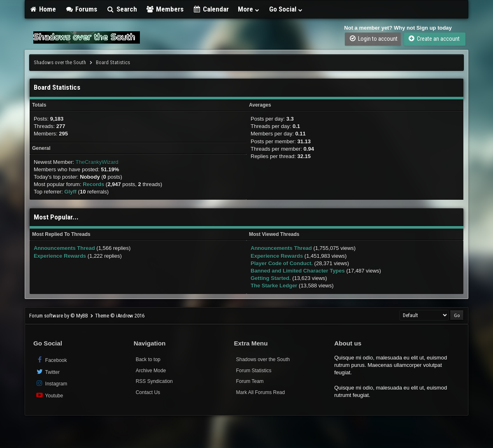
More (249, 9)
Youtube (49, 395)
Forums (81, 9)
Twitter (48, 372)
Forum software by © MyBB (59, 316)
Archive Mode (151, 371)
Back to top (148, 359)
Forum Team (250, 381)
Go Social (286, 9)
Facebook (51, 360)
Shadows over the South (60, 62)
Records (93, 184)
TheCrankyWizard (97, 162)
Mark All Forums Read (260, 392)
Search (122, 9)
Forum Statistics (253, 371)
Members (165, 9)
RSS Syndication (154, 381)
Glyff (70, 192)
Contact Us (148, 392)
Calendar (211, 9)
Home (43, 9)
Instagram (51, 383)
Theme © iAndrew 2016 (120, 316)
